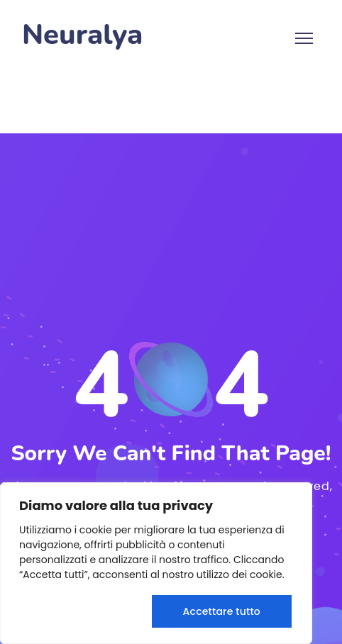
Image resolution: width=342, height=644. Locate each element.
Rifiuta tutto (82, 611)
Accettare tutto (222, 611)
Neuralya (82, 35)
